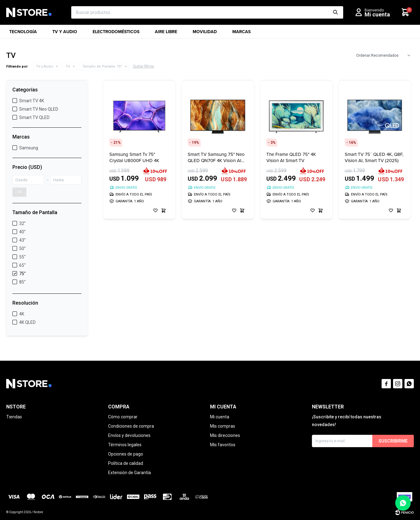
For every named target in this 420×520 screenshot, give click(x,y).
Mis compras (223, 426)
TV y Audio (65, 33)
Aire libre (166, 33)
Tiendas (14, 417)
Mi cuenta (220, 417)
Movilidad (205, 33)
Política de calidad (126, 463)
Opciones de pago (126, 454)
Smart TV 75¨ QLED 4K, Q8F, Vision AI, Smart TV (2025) (374, 157)
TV (68, 66)
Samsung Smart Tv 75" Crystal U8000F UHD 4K (134, 157)
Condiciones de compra (131, 426)
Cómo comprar (123, 417)
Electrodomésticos (116, 33)
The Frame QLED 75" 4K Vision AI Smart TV (291, 157)
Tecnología (23, 33)
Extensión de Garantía (129, 473)
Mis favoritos (223, 445)
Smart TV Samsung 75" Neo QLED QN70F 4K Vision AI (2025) (216, 157)
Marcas (241, 33)
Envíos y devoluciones (129, 435)
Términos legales (125, 445)
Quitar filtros (143, 66)
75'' (102, 66)
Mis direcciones (225, 435)
